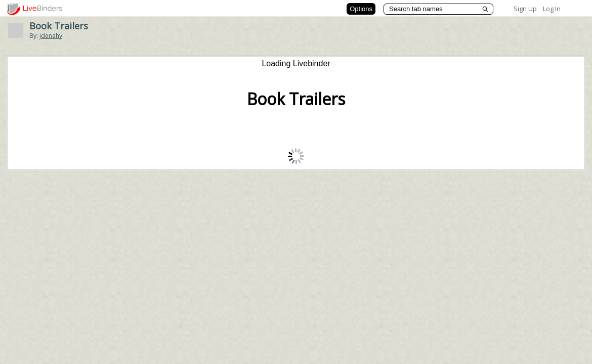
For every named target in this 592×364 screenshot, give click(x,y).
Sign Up (525, 9)
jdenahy (51, 36)
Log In (552, 9)
